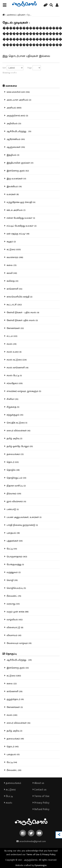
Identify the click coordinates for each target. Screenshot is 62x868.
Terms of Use (41, 796)
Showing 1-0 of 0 (10, 73)
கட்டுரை (10, 790)
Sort (4, 68)
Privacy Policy (41, 803)
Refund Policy (41, 809)
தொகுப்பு (10, 654)
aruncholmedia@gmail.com (31, 841)
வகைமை (10, 86)
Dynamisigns (41, 865)
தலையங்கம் (13, 783)
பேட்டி (9, 796)
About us (38, 783)
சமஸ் (8, 803)
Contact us (40, 790)
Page (30, 68)
